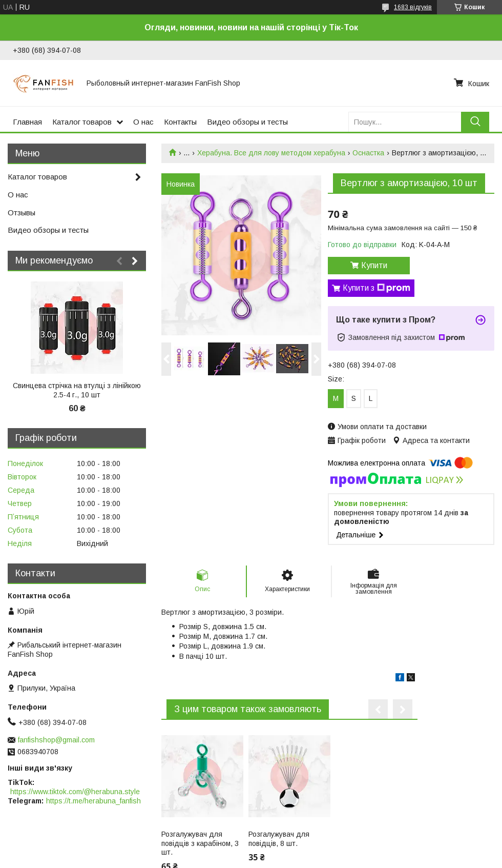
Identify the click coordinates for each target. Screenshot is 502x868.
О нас (143, 122)
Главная (27, 122)
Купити (374, 265)
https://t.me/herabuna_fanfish (93, 801)
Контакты (180, 122)
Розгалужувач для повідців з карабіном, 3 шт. (200, 843)
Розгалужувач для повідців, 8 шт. (279, 839)
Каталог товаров (82, 122)
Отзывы (22, 213)
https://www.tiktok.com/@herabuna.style (75, 792)
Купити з (376, 288)
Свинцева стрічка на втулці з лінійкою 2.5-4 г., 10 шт (77, 390)
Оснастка (368, 153)
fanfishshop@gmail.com (56, 740)
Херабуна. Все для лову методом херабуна (271, 153)
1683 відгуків (413, 7)
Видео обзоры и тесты (247, 122)
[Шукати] (475, 122)
